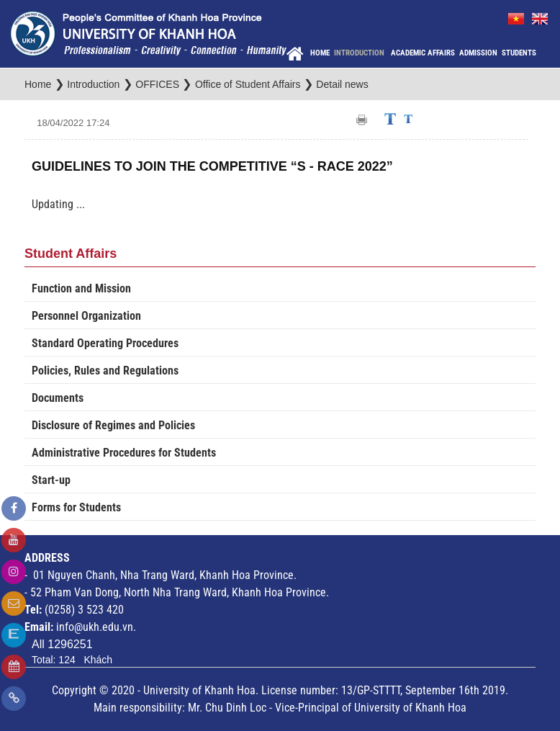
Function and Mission (81, 288)
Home (320, 53)
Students (519, 53)
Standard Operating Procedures (105, 343)
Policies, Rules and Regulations (105, 371)
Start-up (51, 480)
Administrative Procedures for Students (124, 453)
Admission (478, 53)
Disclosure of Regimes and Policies (113, 425)
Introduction (360, 53)
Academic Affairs (423, 53)
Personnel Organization (86, 316)
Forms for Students (76, 507)
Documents (58, 398)
